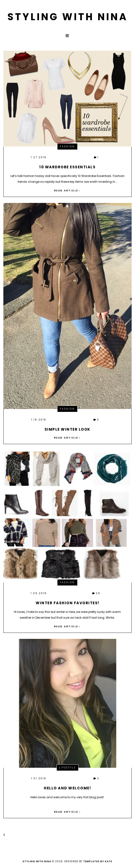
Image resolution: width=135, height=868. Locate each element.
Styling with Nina (68, 17)
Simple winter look (67, 429)
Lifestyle (67, 768)
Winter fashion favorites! (67, 603)
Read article (67, 191)
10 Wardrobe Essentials (67, 167)
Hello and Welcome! (67, 788)
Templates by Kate (98, 861)
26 (96, 593)
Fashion (67, 147)
